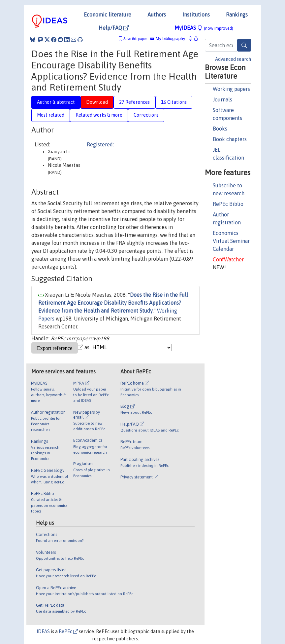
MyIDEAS (204, 28)
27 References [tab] (134, 102)
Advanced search (233, 59)
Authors (157, 15)
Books (220, 129)
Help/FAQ (114, 28)
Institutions (196, 15)
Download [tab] (97, 102)
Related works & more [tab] (99, 115)
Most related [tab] (51, 115)
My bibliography (168, 38)
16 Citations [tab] (174, 102)
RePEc (68, 631)
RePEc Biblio (228, 204)
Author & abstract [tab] (56, 102)
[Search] (244, 45)
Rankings (237, 15)
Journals (222, 99)
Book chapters (230, 139)
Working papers (231, 89)
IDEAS (43, 631)
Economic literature (108, 15)
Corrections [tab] (146, 115)
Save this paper (135, 39)
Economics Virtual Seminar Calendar (231, 241)
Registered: (100, 144)
